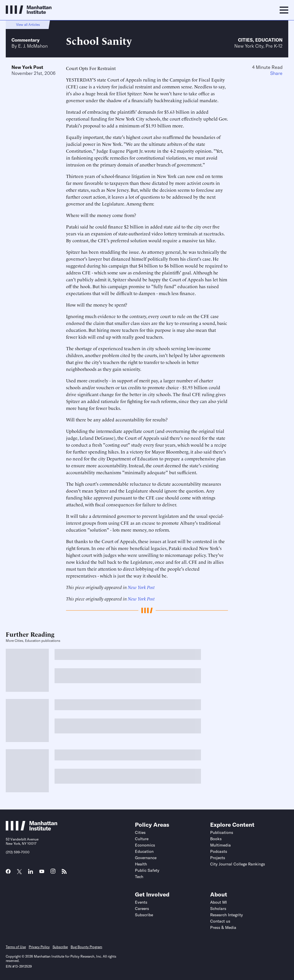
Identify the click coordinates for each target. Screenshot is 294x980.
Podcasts (219, 851)
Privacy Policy (39, 947)
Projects (218, 858)
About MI (218, 902)
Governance (146, 858)
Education (269, 40)
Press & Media (223, 927)
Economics (145, 845)
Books (216, 839)
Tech (139, 877)
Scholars (218, 909)
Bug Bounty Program (86, 947)
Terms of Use (16, 947)
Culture (142, 839)
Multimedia (220, 845)
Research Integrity (227, 915)
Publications (222, 832)
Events (141, 902)
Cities (245, 40)
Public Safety (147, 870)
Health (141, 864)
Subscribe (144, 915)
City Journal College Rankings (238, 864)
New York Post (27, 67)
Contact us (220, 921)
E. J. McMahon (33, 46)
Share (276, 73)
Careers (142, 909)
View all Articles (28, 25)
